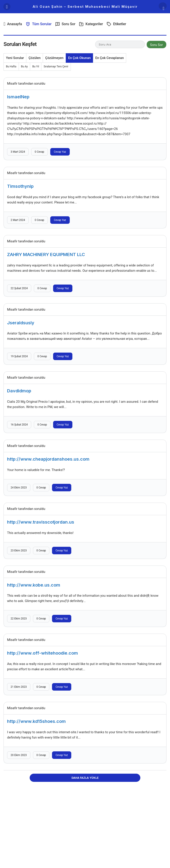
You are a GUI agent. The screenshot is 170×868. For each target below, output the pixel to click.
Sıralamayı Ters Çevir (56, 66)
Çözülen (35, 58)
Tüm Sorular (39, 24)
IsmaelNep (18, 97)
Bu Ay (24, 66)
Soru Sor (65, 24)
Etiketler (116, 24)
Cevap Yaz (60, 152)
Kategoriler (91, 24)
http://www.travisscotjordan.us (41, 522)
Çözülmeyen (54, 58)
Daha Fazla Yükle (85, 778)
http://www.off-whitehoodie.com (42, 653)
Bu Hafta (11, 66)
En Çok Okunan (79, 58)
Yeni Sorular (15, 58)
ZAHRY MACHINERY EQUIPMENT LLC (46, 255)
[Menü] (7, 7)
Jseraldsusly (21, 323)
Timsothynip (20, 186)
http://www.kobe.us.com (34, 585)
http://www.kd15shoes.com (36, 721)
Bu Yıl (36, 66)
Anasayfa (13, 24)
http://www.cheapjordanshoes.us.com (48, 459)
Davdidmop (19, 391)
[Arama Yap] (163, 6)
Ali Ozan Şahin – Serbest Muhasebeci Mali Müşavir (85, 7)
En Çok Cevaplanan (110, 58)
